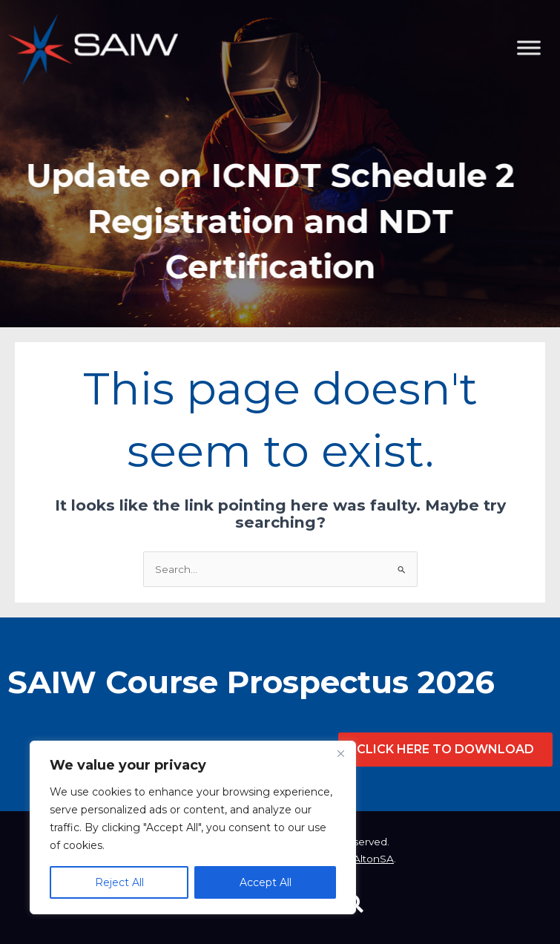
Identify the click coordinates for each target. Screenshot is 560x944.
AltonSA (373, 859)
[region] (193, 827)
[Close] (340, 753)
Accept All (266, 882)
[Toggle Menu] (541, 123)
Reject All (119, 882)
